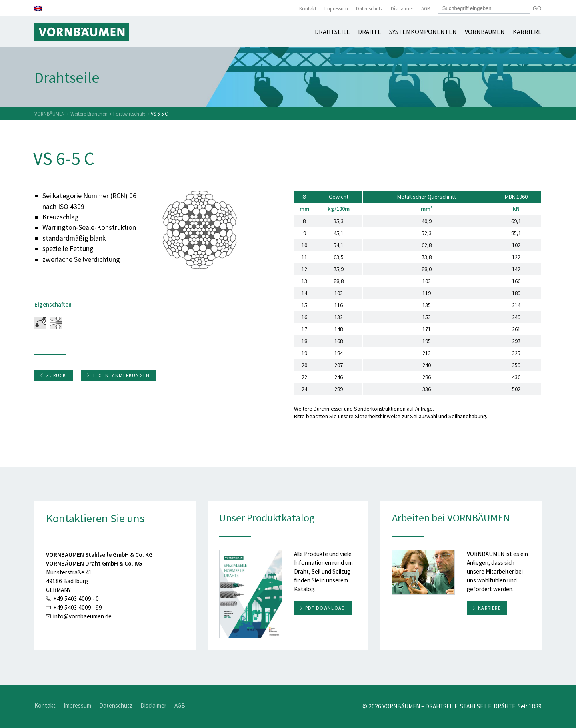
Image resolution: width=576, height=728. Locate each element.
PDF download (325, 608)
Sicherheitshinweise (378, 416)
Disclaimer (402, 9)
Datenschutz (369, 9)
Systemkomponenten (423, 32)
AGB (426, 9)
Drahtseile (332, 32)
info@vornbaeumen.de (82, 616)
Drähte (370, 32)
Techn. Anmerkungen (118, 375)
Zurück (53, 375)
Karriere (527, 32)
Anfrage (424, 409)
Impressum (336, 9)
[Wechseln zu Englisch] (38, 8)
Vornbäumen (485, 32)
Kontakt (308, 9)
